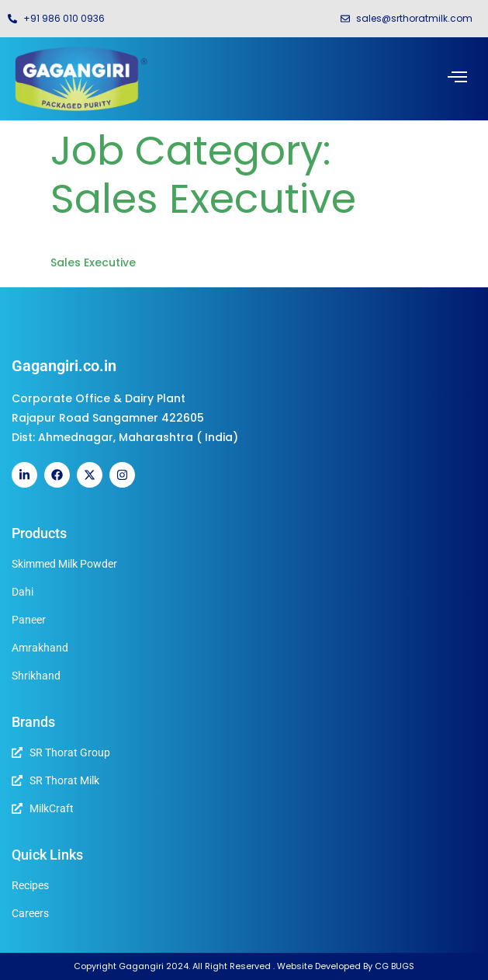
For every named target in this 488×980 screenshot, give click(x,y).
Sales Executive (93, 262)
